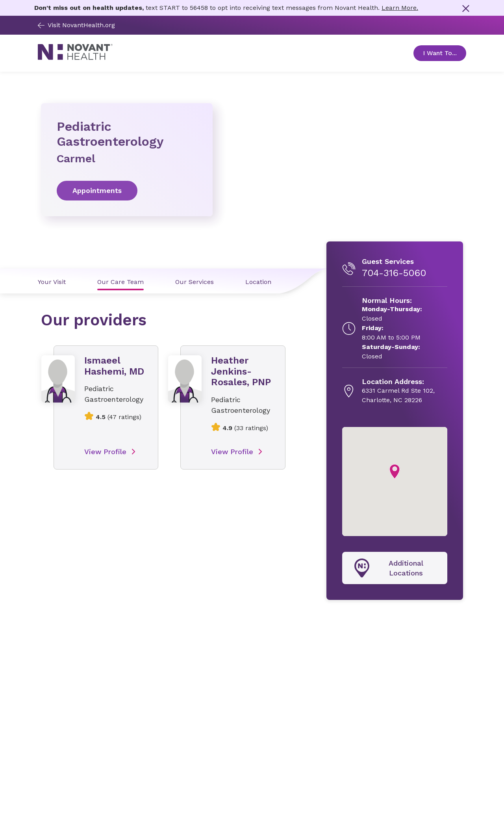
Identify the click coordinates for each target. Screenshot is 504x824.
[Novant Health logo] (75, 58)
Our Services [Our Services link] (195, 282)
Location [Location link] (258, 282)
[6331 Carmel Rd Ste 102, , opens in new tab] (398, 391)
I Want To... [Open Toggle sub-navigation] (445, 53)
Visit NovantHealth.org (76, 25)
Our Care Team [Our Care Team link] (120, 282)
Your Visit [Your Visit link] (52, 282)
